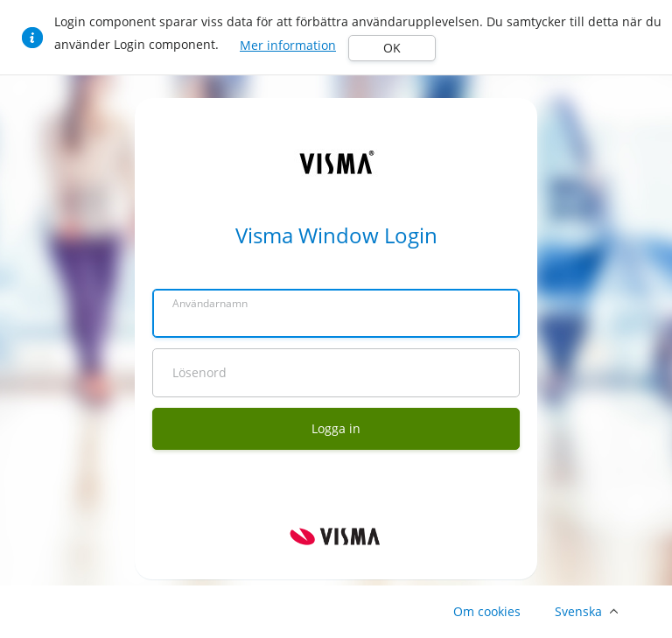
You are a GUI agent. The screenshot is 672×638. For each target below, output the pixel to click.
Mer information (288, 45)
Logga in (336, 428)
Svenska (578, 611)
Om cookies (487, 611)
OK (392, 48)
